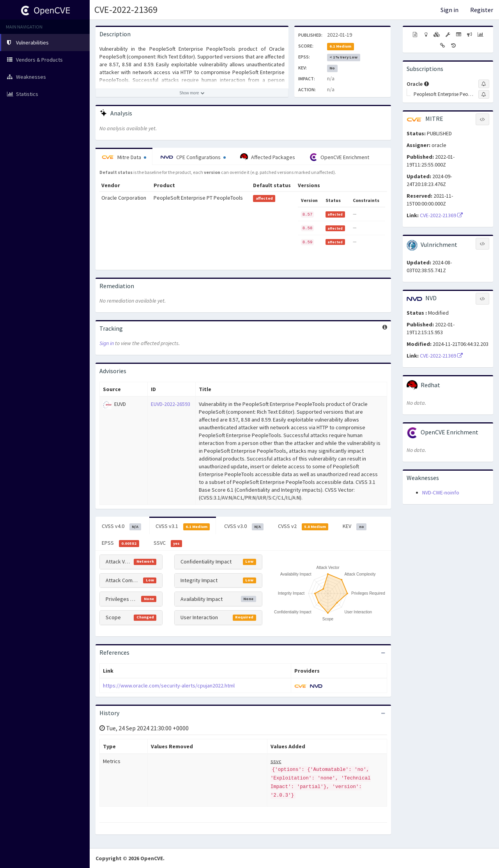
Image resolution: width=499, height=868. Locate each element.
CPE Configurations (193, 157)
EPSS (120, 543)
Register (482, 10)
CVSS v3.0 (244, 526)
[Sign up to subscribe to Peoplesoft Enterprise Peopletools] (484, 94)
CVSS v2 (303, 526)
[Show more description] (192, 93)
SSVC (168, 543)
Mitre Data (124, 157)
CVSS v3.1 (183, 526)
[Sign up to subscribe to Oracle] (484, 84)
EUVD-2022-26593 (171, 404)
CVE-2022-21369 (126, 10)
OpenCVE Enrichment (339, 157)
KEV (355, 526)
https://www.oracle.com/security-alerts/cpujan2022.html (169, 686)
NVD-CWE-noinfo (441, 492)
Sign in (449, 10)
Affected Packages (268, 157)
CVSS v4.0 (121, 526)
